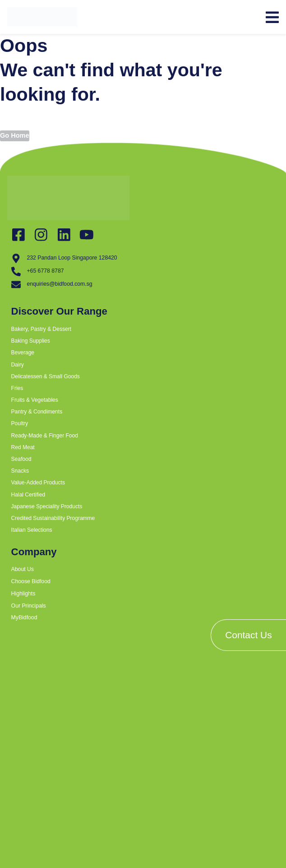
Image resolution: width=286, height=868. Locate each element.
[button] (124, 346)
